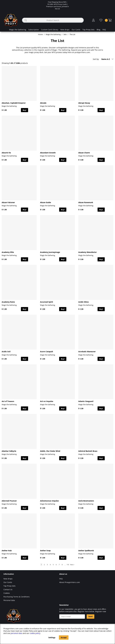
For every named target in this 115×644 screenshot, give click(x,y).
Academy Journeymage (50, 252)
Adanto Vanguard (86, 401)
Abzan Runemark (86, 202)
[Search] (53, 20)
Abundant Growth (48, 153)
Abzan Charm (84, 153)
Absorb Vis (6, 153)
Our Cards (76, 30)
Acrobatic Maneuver (87, 352)
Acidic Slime (83, 302)
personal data (16, 633)
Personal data (9, 600)
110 (68, 565)
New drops (65, 30)
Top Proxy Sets (88, 30)
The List (72, 34)
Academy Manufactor (88, 252)
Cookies (7, 593)
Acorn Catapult (47, 352)
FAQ (104, 30)
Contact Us (8, 589)
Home (40, 34)
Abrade (43, 103)
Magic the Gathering (18, 30)
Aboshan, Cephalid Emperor (14, 103)
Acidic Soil (6, 352)
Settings (52, 637)
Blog (98, 30)
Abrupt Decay (84, 103)
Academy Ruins (8, 302)
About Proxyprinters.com (70, 582)
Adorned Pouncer (9, 501)
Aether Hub (7, 551)
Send (90, 616)
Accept (64, 637)
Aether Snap (45, 551)
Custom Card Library (50, 30)
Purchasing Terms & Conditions (17, 597)
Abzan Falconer (8, 202)
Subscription (34, 30)
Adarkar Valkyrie (9, 451)
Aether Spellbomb (86, 551)
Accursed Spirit (47, 302)
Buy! (25, 110)
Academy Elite (8, 252)
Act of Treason (8, 401)
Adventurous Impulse (49, 501)
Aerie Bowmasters (86, 501)
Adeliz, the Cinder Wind (50, 451)
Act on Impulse (47, 401)
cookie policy (35, 633)
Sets (65, 34)
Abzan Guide (45, 202)
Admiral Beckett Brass (88, 451)
